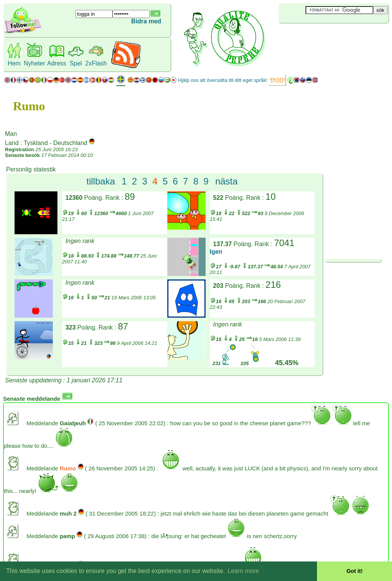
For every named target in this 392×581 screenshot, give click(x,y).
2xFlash (96, 63)
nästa (226, 181)
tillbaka (101, 181)
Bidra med (146, 21)
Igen (216, 252)
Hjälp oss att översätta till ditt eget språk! (223, 80)
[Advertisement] (324, 36)
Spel (76, 63)
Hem (14, 63)
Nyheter (34, 63)
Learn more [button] (243, 571)
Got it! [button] (354, 571)
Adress (57, 63)
